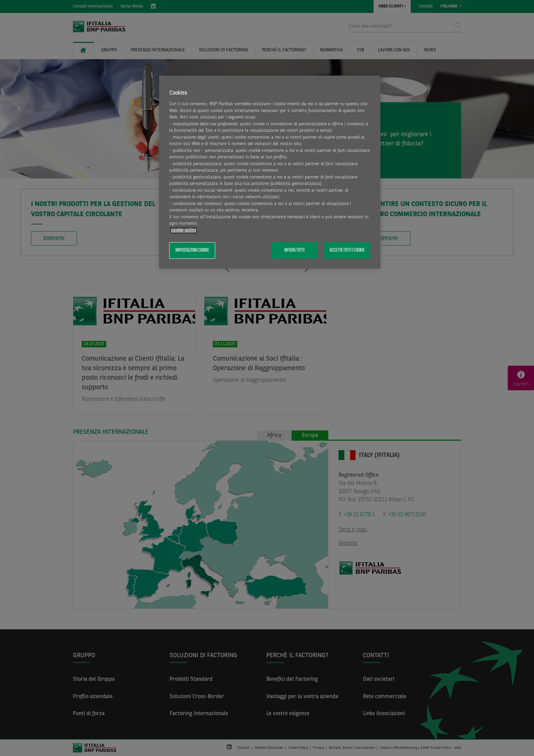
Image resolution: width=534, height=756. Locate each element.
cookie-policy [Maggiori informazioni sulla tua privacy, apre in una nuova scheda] (184, 230)
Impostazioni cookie (192, 250)
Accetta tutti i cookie (347, 250)
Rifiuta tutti (294, 250)
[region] (270, 172)
